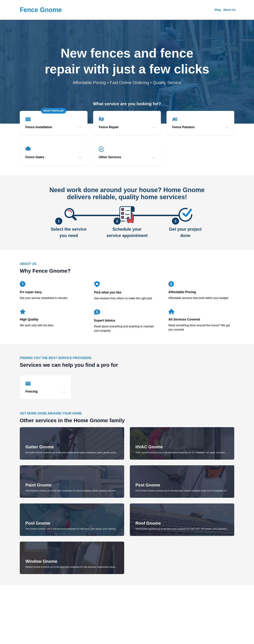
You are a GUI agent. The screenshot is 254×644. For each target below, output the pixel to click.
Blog (218, 10)
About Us (229, 10)
